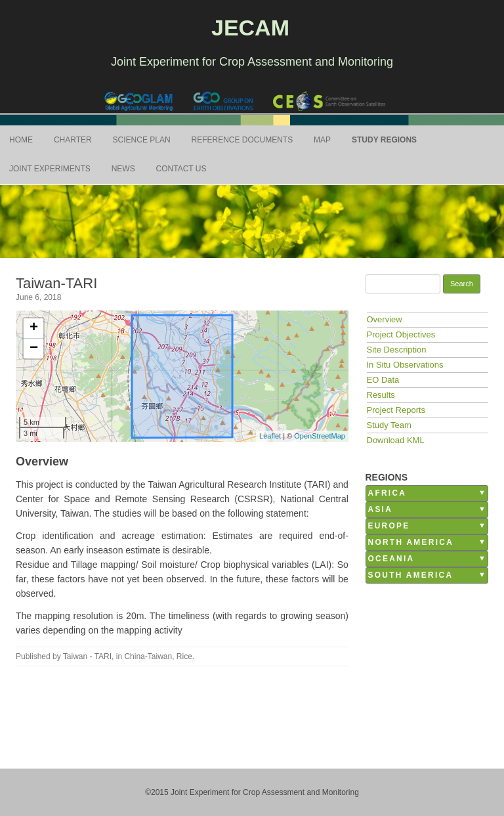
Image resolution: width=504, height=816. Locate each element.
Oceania (391, 559)
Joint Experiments (50, 169)
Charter (73, 140)
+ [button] (34, 328)
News (123, 169)
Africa (388, 493)
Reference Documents (242, 140)
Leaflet (270, 436)
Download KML (396, 440)
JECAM (250, 28)
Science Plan (142, 140)
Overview (385, 319)
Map (322, 140)
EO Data (383, 380)
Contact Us (181, 169)
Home (21, 140)
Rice (184, 656)
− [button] (34, 349)
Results (381, 395)
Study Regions (384, 140)
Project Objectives (401, 334)
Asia (381, 509)
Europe (389, 526)
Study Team (389, 425)
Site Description (397, 350)
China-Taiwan (148, 656)
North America (411, 542)
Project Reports (396, 410)
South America (411, 575)
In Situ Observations (405, 365)
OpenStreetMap (320, 436)
